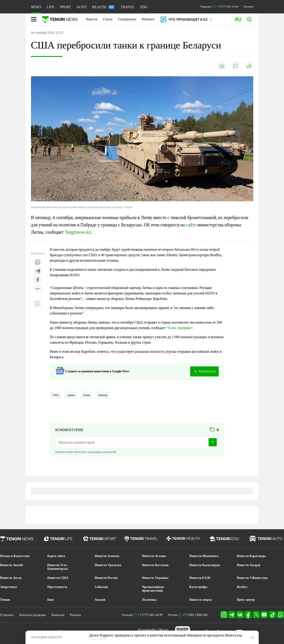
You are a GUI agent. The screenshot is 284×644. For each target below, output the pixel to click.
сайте (191, 225)
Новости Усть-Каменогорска (58, 567)
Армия (71, 395)
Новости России (106, 578)
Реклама (248, 7)
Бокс (51, 600)
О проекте (7, 615)
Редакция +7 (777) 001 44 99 (219, 7)
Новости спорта (201, 600)
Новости (92, 19)
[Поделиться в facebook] (38, 280)
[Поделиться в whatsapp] (38, 262)
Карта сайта (56, 556)
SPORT (65, 7)
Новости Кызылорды (205, 565)
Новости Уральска (108, 565)
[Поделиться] (249, 66)
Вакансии (58, 615)
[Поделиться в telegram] (38, 271)
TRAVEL (128, 7)
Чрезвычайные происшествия (153, 589)
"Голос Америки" (179, 328)
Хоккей (100, 600)
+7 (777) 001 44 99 (150, 615)
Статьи (108, 19)
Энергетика (8, 587)
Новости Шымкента (204, 556)
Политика (149, 600)
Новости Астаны (154, 556)
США (56, 395)
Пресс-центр (246, 600)
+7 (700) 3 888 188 (195, 615)
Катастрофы (198, 587)
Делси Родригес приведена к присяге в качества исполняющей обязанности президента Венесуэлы (166, 635)
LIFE (51, 7)
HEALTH (103, 7)
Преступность (58, 587)
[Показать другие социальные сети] (38, 289)
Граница (103, 395)
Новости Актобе (12, 565)
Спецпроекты (127, 19)
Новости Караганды (251, 556)
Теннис (5, 600)
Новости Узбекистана (252, 578)
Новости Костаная (155, 565)
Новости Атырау (249, 565)
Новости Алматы (107, 556)
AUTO (81, 7)
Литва (86, 395)
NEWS (36, 7)
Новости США (58, 578)
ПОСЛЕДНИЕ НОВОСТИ (46, 637)
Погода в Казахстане (15, 556)
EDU (144, 7)
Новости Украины (155, 578)
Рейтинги (148, 19)
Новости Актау (11, 578)
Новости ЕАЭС (200, 578)
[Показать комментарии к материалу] (38, 304)
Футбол (242, 587)
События (101, 587)
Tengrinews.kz (78, 232)
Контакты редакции (32, 615)
